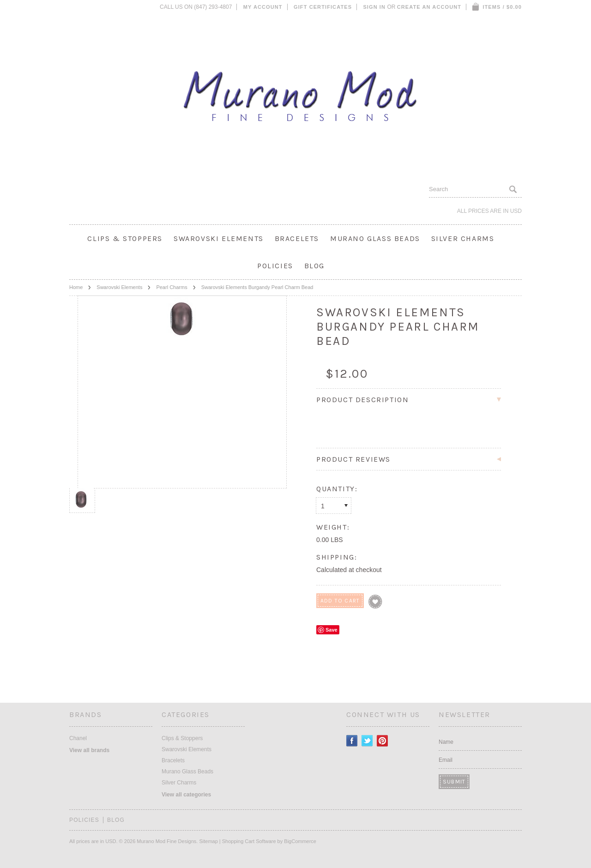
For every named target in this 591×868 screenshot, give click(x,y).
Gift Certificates (323, 7)
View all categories (186, 795)
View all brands (89, 750)
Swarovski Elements (219, 238)
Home (76, 287)
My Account (263, 7)
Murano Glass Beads (375, 238)
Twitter (367, 741)
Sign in (374, 7)
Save (332, 630)
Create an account (429, 7)
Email (446, 760)
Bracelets (297, 238)
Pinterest (383, 741)
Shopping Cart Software (249, 841)
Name (446, 742)
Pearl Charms (172, 287)
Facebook (352, 741)
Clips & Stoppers (125, 238)
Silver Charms (463, 238)
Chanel (78, 738)
